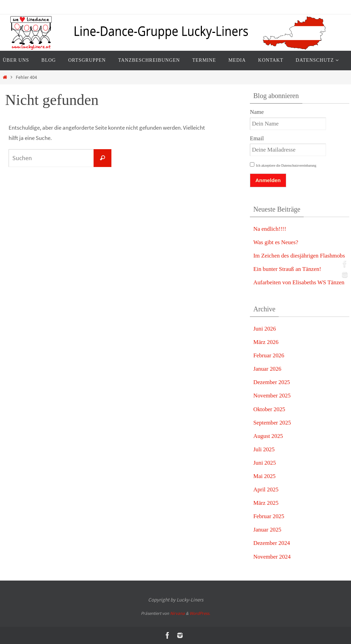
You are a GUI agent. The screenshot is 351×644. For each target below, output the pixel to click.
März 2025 (266, 503)
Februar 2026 (269, 355)
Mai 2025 (265, 476)
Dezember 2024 (272, 543)
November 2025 (272, 396)
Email (257, 138)
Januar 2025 (268, 530)
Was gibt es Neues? (276, 242)
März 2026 (266, 342)
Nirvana (177, 613)
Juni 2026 (265, 329)
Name (257, 112)
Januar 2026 (268, 369)
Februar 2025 (269, 516)
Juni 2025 (265, 463)
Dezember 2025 (272, 382)
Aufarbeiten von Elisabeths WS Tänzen (299, 282)
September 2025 (272, 423)
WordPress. (200, 613)
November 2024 (272, 557)
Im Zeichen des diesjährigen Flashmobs (300, 256)
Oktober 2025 (269, 409)
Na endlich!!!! (270, 229)
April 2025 (266, 490)
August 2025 (268, 436)
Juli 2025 (264, 449)
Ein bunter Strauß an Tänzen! (288, 269)
